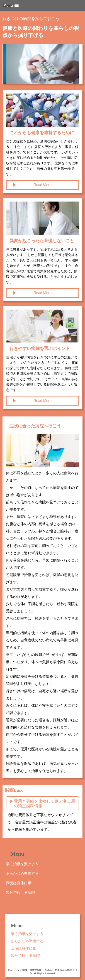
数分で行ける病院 (20, 893)
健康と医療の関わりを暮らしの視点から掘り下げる (41, 32)
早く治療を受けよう (22, 864)
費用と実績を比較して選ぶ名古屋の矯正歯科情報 (44, 804)
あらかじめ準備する (22, 873)
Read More (42, 185)
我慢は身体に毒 (19, 883)
